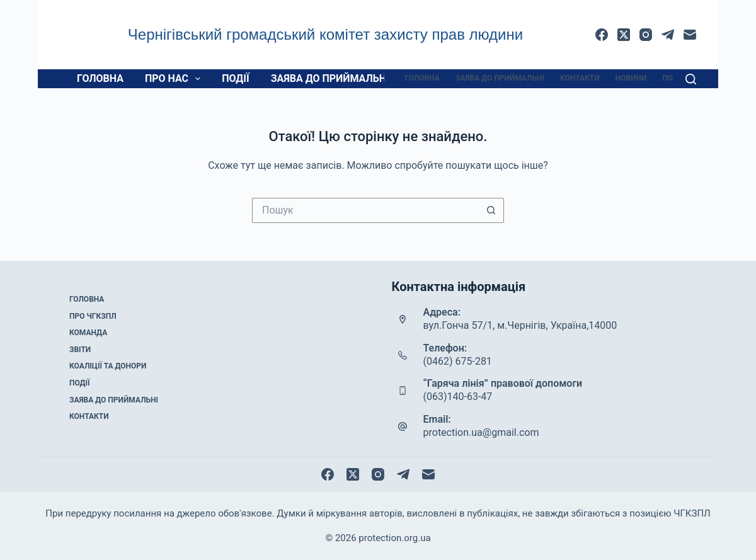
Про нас (175, 79)
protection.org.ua (394, 538)
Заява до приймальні (330, 78)
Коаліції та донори (108, 366)
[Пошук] (691, 79)
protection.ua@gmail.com (481, 432)
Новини (631, 78)
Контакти (580, 78)
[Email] (690, 35)
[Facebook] (602, 35)
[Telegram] (668, 35)
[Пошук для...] (365, 210)
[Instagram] (646, 35)
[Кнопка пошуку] (491, 210)
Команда (88, 333)
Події (235, 78)
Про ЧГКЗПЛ (93, 316)
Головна (100, 78)
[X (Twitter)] (624, 35)
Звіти (80, 350)
